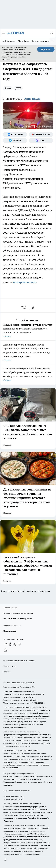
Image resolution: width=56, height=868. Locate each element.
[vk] (24, 307)
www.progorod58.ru (26, 683)
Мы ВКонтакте (8, 41)
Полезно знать (10, 631)
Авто (8, 88)
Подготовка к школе (12, 626)
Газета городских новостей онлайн (18, 613)
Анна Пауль (32, 99)
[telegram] (33, 307)
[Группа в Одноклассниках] (10, 644)
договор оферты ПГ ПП (13, 799)
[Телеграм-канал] (15, 141)
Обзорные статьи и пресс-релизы (18, 619)
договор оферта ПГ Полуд (14, 796)
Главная (7, 671)
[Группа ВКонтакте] (15, 135)
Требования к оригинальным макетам (19, 661)
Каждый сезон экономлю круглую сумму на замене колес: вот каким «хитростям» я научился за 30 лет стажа (28, 331)
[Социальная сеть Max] (41, 141)
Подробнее (9, 821)
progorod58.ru (10, 735)
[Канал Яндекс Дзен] (19, 644)
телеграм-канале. (24, 282)
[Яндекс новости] (41, 135)
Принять (46, 49)
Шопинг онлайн (10, 608)
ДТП (18, 88)
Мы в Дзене (24, 41)
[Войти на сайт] (52, 33)
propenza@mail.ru (11, 694)
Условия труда (9, 666)
